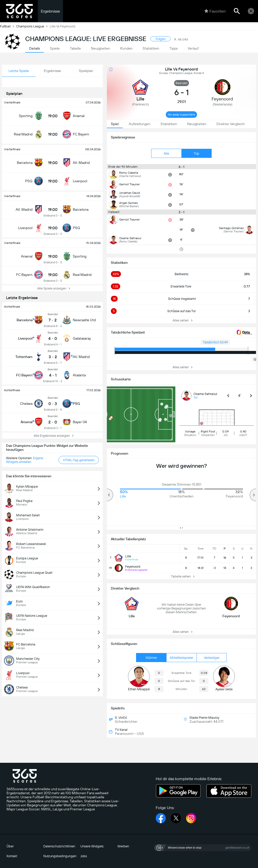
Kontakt (12, 856)
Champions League (33, 26)
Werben (123, 846)
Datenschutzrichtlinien (59, 846)
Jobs (84, 856)
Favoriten (215, 11)
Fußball (8, 26)
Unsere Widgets (92, 846)
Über (10, 846)
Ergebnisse (50, 11)
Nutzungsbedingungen (60, 856)
